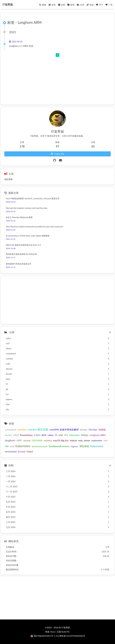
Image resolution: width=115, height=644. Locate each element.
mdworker (97, 440)
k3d (61, 435)
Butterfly (65, 632)
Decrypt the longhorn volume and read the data (27, 208)
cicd (12, 446)
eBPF (19, 440)
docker (9, 435)
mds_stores (84, 440)
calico (51, 435)
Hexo (53, 632)
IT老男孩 (8, 4)
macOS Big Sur (61, 440)
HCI (66, 435)
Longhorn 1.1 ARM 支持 (21, 46)
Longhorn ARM (98, 435)
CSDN (37, 435)
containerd (11, 429)
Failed (30, 451)
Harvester (74, 435)
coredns (22, 429)
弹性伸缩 (84, 446)
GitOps (85, 435)
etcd (16, 435)
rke (7, 446)
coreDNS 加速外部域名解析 (64, 429)
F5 (56, 435)
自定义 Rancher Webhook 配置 (19, 217)
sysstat (27, 440)
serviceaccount (39, 446)
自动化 (102, 429)
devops (84, 429)
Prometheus (26, 435)
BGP (44, 435)
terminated (11, 451)
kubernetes (23, 446)
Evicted (22, 451)
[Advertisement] (57, 78)
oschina (48, 440)
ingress (74, 446)
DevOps (93, 429)
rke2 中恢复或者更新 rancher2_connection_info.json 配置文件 (33, 198)
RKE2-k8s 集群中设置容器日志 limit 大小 (24, 245)
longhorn (10, 440)
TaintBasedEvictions (59, 446)
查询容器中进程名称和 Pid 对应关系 (21, 254)
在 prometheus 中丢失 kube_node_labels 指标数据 (28, 236)
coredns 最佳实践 (38, 429)
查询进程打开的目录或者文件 (18, 264)
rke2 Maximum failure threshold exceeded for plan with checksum (35, 227)
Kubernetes (97, 446)
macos (73, 440)
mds (105, 440)
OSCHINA (37, 440)
